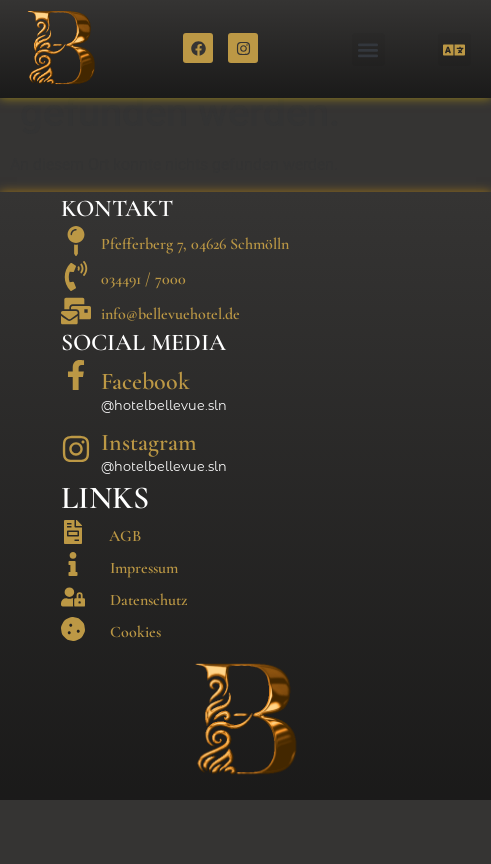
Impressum (144, 633)
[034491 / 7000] (76, 340)
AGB (125, 600)
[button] (368, 49)
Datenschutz (148, 665)
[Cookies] (73, 694)
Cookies (135, 697)
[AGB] (73, 597)
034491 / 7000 (143, 344)
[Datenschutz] (73, 661)
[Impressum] (73, 629)
